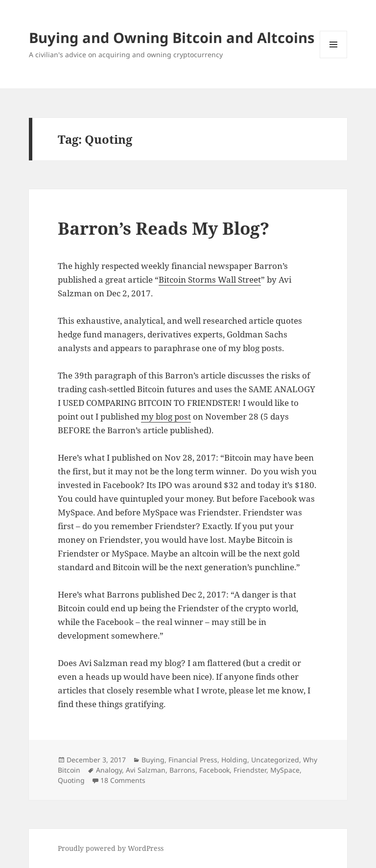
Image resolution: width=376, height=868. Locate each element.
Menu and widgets (334, 58)
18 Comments (123, 780)
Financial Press (193, 760)
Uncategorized (275, 760)
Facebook (214, 770)
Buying (153, 760)
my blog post (166, 416)
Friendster (250, 770)
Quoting (71, 780)
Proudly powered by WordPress (111, 848)
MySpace (285, 770)
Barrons (182, 770)
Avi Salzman (146, 770)
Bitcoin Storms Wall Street (210, 279)
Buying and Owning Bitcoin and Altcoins (172, 37)
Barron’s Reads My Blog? (164, 228)
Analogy (109, 770)
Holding (234, 760)
